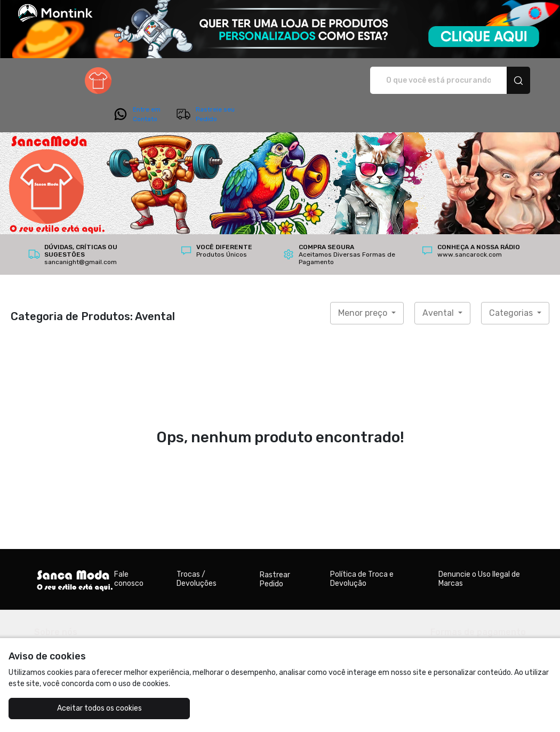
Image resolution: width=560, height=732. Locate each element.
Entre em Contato (423, 81)
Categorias (512, 283)
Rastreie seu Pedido (492, 81)
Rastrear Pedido (275, 550)
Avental (439, 283)
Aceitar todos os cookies (77, 708)
